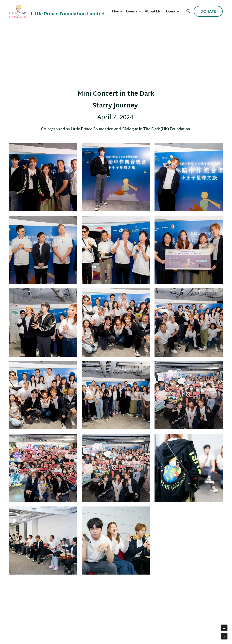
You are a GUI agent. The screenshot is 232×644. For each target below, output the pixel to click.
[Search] (188, 11)
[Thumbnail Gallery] (43, 177)
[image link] (18, 11)
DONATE (208, 11)
